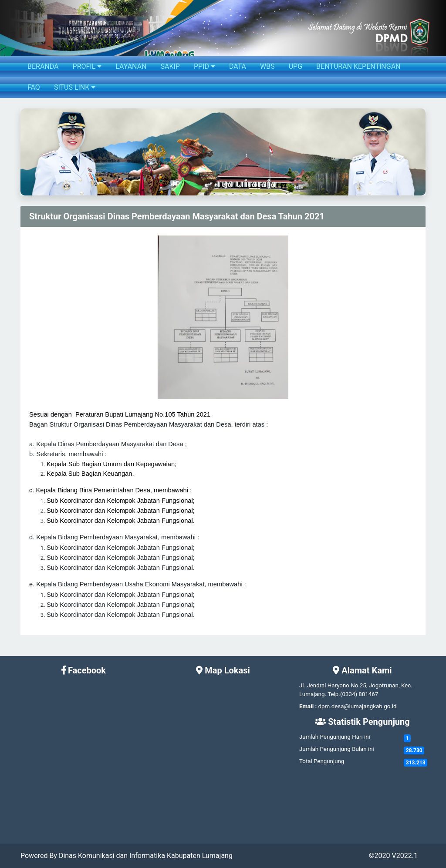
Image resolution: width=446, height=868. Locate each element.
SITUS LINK (75, 87)
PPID (204, 66)
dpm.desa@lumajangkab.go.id (358, 706)
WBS (267, 66)
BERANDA (43, 66)
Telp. (334, 694)
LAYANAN (131, 66)
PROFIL (87, 66)
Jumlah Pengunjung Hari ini (335, 737)
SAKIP (170, 66)
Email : (308, 706)
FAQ (34, 87)
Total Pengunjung (322, 761)
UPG (296, 66)
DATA (238, 66)
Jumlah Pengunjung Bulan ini (337, 749)
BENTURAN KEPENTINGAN (358, 66)
